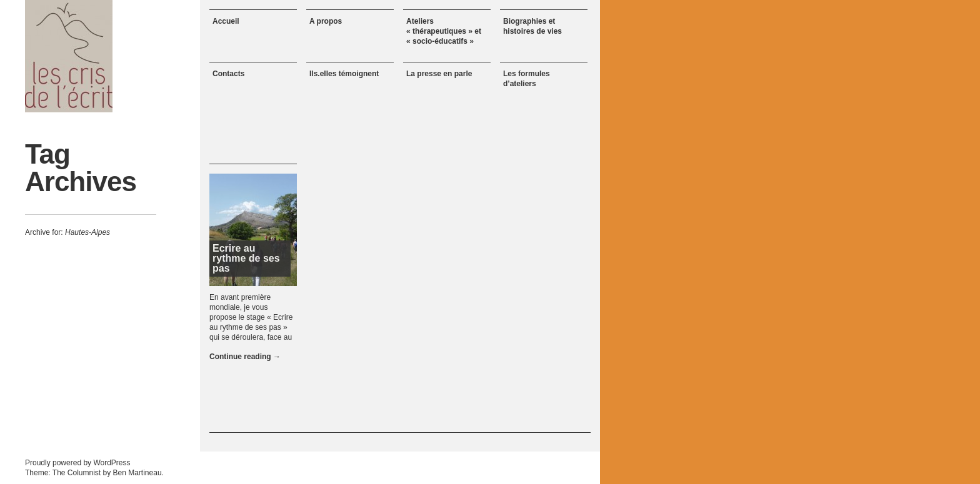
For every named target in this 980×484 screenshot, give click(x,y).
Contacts (228, 74)
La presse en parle (439, 74)
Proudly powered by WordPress (78, 463)
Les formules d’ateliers (527, 79)
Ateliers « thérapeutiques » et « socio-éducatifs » (444, 31)
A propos (326, 21)
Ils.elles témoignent (344, 74)
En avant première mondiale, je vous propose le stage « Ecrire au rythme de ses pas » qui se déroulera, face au (251, 317)
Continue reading (245, 357)
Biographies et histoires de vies (532, 26)
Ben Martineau (137, 473)
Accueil (226, 21)
